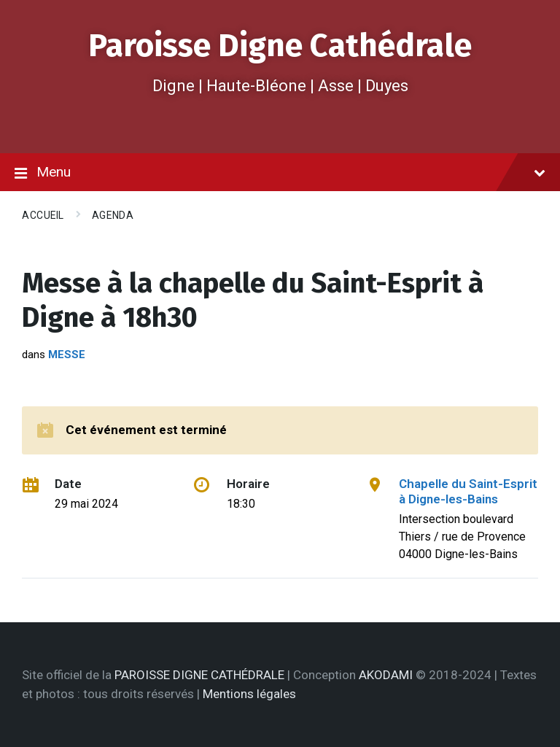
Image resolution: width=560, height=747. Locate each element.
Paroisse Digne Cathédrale (280, 46)
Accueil (43, 215)
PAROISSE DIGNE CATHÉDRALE (199, 675)
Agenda (113, 215)
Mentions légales (249, 694)
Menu (280, 173)
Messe (67, 355)
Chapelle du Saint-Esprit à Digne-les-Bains (468, 491)
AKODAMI (386, 675)
